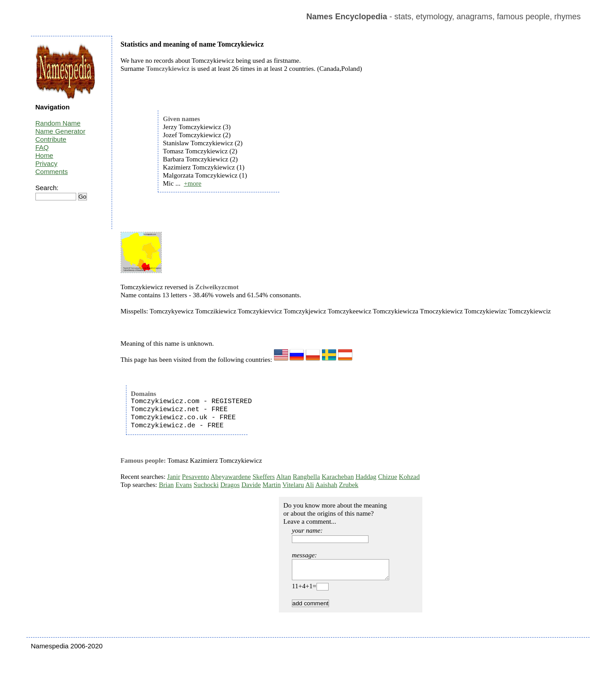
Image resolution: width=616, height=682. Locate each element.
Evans (184, 485)
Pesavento (196, 477)
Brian (166, 485)
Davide (251, 485)
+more (193, 183)
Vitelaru (293, 485)
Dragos (230, 485)
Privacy (46, 163)
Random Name (58, 123)
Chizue (388, 477)
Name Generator (61, 131)
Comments (52, 172)
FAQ (42, 147)
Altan (284, 477)
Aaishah (326, 485)
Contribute (51, 139)
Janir (174, 477)
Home (44, 155)
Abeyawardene (231, 477)
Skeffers (264, 477)
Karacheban (338, 477)
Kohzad (410, 477)
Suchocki (206, 485)
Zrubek (349, 485)
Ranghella (306, 477)
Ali (310, 485)
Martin (272, 485)
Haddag (366, 477)
